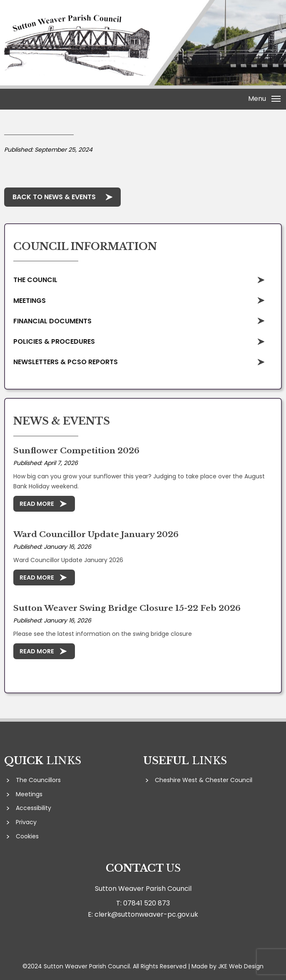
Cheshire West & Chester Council (204, 780)
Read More (37, 504)
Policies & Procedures (54, 341)
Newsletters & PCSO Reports (66, 362)
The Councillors (38, 780)
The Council (35, 280)
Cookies (27, 836)
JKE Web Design (241, 966)
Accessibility (34, 808)
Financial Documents (52, 321)
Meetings (30, 301)
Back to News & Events (54, 197)
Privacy (26, 822)
